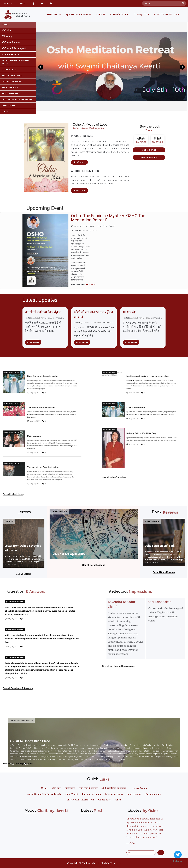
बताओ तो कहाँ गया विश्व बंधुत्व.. (44, 312)
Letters (9, 521)
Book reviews (152, 521)
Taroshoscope (59, 512)
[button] (79, 162)
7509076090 (91, 285)
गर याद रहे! (130, 312)
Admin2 (37, 318)
